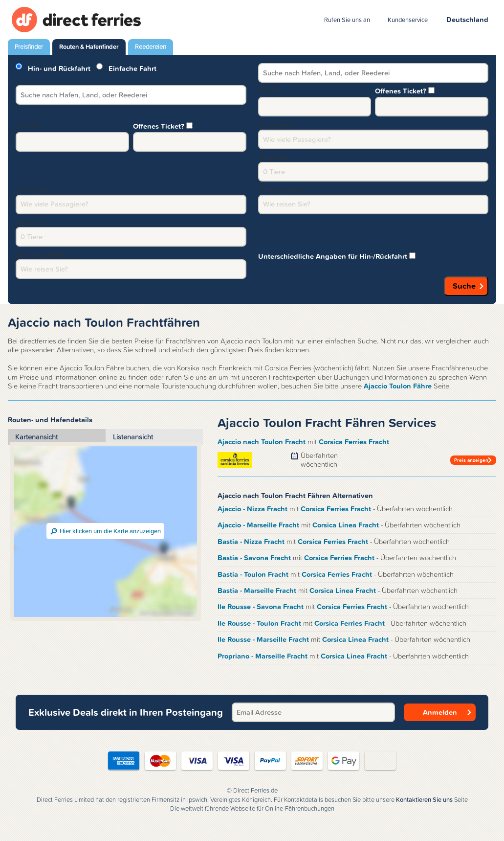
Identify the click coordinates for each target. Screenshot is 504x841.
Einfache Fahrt (126, 68)
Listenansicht (133, 437)
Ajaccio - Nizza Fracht (253, 509)
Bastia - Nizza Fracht (252, 542)
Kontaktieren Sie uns (424, 800)
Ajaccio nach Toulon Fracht (263, 442)
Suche (464, 286)
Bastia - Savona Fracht (255, 558)
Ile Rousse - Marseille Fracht (264, 639)
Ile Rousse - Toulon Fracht (260, 623)
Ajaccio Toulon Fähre (398, 386)
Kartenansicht (36, 437)
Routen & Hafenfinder (89, 47)
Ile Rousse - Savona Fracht (262, 607)
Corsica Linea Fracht (347, 525)
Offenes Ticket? (405, 90)
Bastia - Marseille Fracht (258, 591)
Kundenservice (408, 20)
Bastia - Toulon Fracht (254, 574)
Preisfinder (29, 47)
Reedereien (151, 47)
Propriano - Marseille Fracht (263, 656)
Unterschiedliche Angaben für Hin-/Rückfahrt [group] (337, 256)
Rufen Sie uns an (347, 20)
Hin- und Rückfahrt (53, 68)
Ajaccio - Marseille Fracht (259, 525)
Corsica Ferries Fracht (354, 442)
